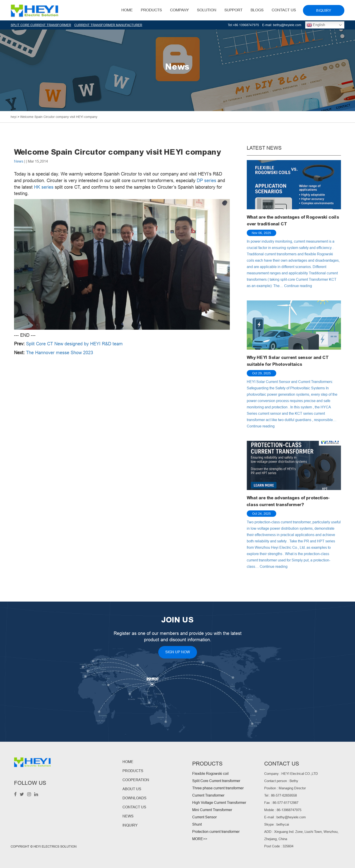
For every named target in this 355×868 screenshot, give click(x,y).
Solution (207, 10)
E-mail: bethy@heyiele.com (282, 25)
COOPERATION (136, 780)
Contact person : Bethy (281, 781)
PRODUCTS (133, 771)
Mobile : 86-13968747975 (283, 810)
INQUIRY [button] (324, 11)
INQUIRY (130, 825)
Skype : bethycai (277, 824)
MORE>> (200, 839)
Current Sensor (204, 817)
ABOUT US (132, 789)
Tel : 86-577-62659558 (281, 795)
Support (233, 10)
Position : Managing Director (285, 788)
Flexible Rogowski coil (210, 774)
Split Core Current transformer (216, 781)
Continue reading (298, 286)
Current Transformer (208, 795)
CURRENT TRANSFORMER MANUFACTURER (108, 25)
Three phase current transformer (218, 788)
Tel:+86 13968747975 (243, 25)
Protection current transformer (216, 832)
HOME (127, 10)
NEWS (128, 816)
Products (151, 10)
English (316, 25)
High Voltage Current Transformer (219, 803)
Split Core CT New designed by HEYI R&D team (74, 344)
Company (179, 10)
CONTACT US (134, 807)
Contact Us (284, 10)
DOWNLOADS (134, 798)
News (19, 161)
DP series (206, 180)
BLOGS (257, 10)
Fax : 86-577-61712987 (281, 803)
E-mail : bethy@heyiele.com (285, 817)
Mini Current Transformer (212, 810)
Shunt (197, 824)
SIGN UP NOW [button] (178, 652)
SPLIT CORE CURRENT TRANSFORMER (41, 25)
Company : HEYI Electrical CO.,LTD (291, 774)
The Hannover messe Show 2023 (60, 353)
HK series (44, 187)
